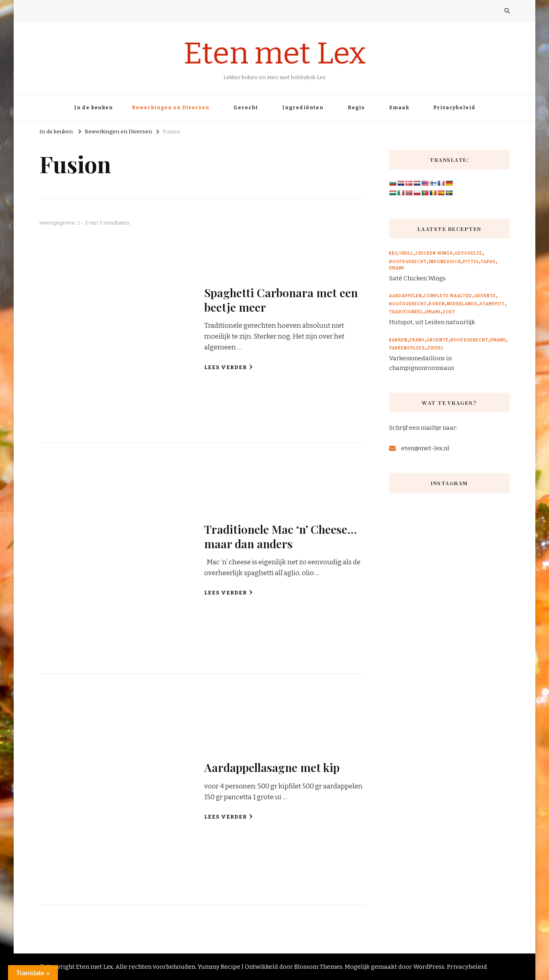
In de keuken (93, 108)
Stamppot (492, 304)
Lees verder (228, 367)
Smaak (399, 108)
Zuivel (436, 348)
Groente (485, 296)
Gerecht (246, 108)
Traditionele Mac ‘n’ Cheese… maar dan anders (281, 536)
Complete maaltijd (448, 296)
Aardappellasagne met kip (272, 767)
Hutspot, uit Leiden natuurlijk (432, 322)
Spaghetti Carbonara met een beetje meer (281, 299)
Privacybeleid (454, 108)
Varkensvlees (407, 348)
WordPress (429, 967)
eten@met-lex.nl (425, 448)
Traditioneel (406, 312)
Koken (437, 304)
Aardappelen (406, 296)
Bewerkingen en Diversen (171, 108)
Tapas (488, 262)
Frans (417, 340)
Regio (356, 108)
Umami (397, 268)
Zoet (449, 312)
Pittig (471, 262)
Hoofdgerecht (408, 262)
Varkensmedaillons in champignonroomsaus (422, 363)
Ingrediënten (303, 108)
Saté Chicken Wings (417, 278)
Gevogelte (469, 253)
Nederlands (462, 304)
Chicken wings (434, 253)
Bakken (398, 340)
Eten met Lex (275, 53)
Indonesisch (445, 262)
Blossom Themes (318, 967)
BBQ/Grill (401, 253)
